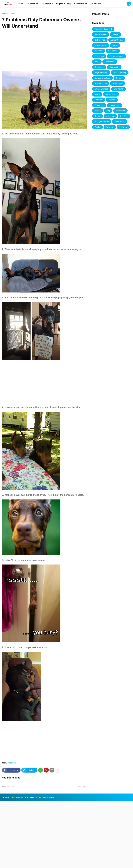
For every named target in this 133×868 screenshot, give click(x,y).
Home (4, 14)
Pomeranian (114, 105)
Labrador (99, 100)
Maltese (112, 100)
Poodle (98, 111)
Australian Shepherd (103, 29)
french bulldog (120, 72)
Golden (119, 78)
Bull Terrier (113, 51)
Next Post (82, 787)
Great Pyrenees (101, 89)
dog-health (114, 67)
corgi (97, 62)
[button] (129, 4)
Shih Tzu (124, 116)
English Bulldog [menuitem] (63, 4)
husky (97, 94)
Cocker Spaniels (117, 56)
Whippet (110, 127)
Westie (97, 127)
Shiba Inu (110, 116)
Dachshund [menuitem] (47, 4)
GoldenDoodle (101, 83)
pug (108, 111)
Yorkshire (123, 127)
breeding (99, 51)
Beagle (115, 34)
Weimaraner (120, 121)
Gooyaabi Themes (46, 797)
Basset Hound (101, 34)
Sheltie (98, 116)
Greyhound (118, 89)
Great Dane (117, 83)
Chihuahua (99, 56)
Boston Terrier (101, 45)
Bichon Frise (100, 40)
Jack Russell (111, 94)
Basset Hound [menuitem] (81, 4)
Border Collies (117, 40)
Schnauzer (120, 111)
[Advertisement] (44, 49)
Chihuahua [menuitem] (96, 4)
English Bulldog (101, 72)
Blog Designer (17, 797)
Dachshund (110, 62)
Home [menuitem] (21, 4)
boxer (115, 45)
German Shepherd (102, 78)
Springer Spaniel (102, 121)
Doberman (13, 14)
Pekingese (99, 105)
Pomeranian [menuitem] (33, 4)
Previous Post (9, 787)
